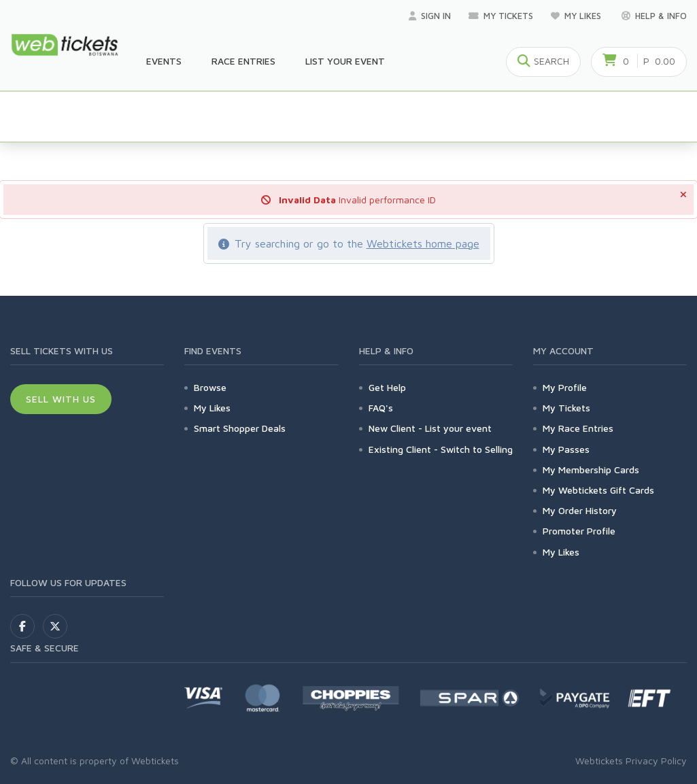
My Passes (566, 449)
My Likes (577, 16)
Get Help (387, 387)
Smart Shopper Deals (240, 428)
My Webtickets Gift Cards (598, 490)
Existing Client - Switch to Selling (441, 449)
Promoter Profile (579, 531)
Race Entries (243, 61)
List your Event (345, 61)
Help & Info (654, 16)
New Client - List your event (430, 428)
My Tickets (501, 16)
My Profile (565, 387)
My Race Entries (578, 428)
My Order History (580, 510)
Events (164, 61)
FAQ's (381, 408)
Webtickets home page (423, 243)
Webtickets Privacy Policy (631, 761)
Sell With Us (61, 399)
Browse (210, 387)
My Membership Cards (591, 470)
